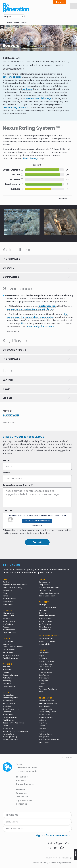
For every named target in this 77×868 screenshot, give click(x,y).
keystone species (12, 77)
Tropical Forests (10, 632)
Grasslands (8, 670)
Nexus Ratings (31, 158)
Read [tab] (6, 389)
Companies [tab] (11, 277)
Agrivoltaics (44, 653)
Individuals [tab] (12, 259)
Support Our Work (25, 800)
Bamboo (6, 619)
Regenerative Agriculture (13, 723)
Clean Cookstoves (11, 709)
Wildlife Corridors (10, 686)
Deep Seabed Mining (48, 703)
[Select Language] (14, 16)
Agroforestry (8, 616)
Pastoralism (8, 601)
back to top (65, 757)
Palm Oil (42, 728)
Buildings (42, 605)
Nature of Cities (45, 621)
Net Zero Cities (45, 624)
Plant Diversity (9, 720)
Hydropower (44, 678)
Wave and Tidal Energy (48, 689)
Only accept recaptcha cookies (37, 521)
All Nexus (11, 565)
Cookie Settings (65, 858)
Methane (42, 720)
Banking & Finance (46, 701)
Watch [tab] (8, 380)
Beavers (6, 667)
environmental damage (39, 98)
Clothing (42, 613)
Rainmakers (8, 604)
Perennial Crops (10, 717)
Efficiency (43, 658)
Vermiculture (8, 734)
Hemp (5, 596)
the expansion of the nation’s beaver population (37, 316)
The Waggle (22, 777)
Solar (41, 686)
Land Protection (9, 599)
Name (6, 460)
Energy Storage (45, 664)
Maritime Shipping (46, 717)
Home (10, 22)
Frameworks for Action (27, 771)
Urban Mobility (45, 630)
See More (12, 331)
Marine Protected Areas (13, 647)
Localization (8, 715)
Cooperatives (45, 585)
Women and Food (10, 740)
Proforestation (9, 630)
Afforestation (8, 613)
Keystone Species (10, 675)
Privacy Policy (52, 858)
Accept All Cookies (37, 526)
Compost (7, 712)
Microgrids (43, 681)
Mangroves (8, 644)
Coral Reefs (8, 641)
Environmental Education (49, 587)
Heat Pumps (44, 675)
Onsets (42, 683)
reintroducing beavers (15, 107)
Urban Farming (45, 627)
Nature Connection (47, 596)
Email (6, 473)
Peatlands (7, 627)
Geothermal (44, 670)
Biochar (6, 582)
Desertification (45, 706)
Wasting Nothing (10, 737)
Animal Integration (11, 698)
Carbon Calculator (25, 784)
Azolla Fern (7, 706)
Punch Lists (21, 780)
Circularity (43, 610)
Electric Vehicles (46, 638)
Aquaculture (8, 701)
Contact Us (21, 804)
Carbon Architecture (47, 607)
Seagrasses (8, 652)
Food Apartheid (45, 709)
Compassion (44, 582)
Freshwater (8, 590)
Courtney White (11, 415)
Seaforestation (9, 650)
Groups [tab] (9, 268)
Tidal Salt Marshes (10, 658)
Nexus (16, 22)
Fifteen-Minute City (47, 616)
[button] (22, 222)
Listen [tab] (7, 398)
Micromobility (44, 644)
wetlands (27, 89)
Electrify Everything (47, 661)
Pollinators (7, 678)
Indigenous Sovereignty (49, 593)
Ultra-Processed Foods (49, 740)
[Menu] (74, 6)
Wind (41, 692)
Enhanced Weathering (12, 587)
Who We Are (22, 797)
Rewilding (7, 681)
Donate (60, 2)
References (21, 793)
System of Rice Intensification (15, 731)
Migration (43, 723)
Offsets (42, 726)
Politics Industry (45, 734)
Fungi (5, 593)
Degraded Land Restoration (15, 585)
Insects (6, 672)
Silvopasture (8, 728)
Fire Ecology (8, 624)
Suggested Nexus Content (17, 485)
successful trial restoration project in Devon (30, 309)
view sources (63, 198)
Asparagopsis (9, 703)
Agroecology (8, 695)
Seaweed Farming (11, 655)
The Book (20, 790)
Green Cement (45, 619)
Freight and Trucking (47, 641)
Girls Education (45, 590)
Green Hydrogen (46, 672)
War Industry (44, 742)
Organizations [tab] (14, 350)
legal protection (47, 306)
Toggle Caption (2, 27)
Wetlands (7, 683)
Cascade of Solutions (26, 768)
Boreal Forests (9, 621)
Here (24, 323)
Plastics (42, 731)
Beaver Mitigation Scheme (40, 326)
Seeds (5, 726)
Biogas (42, 656)
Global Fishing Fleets (47, 712)
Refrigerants (44, 737)
